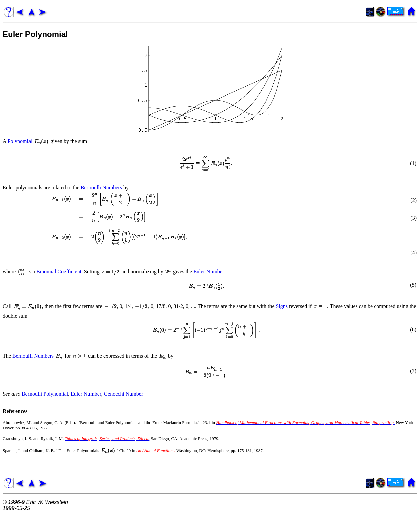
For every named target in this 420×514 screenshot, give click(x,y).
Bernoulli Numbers (101, 187)
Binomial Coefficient (59, 272)
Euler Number (209, 272)
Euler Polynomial (35, 34)
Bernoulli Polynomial (45, 394)
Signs (282, 306)
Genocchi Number (124, 394)
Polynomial (20, 141)
